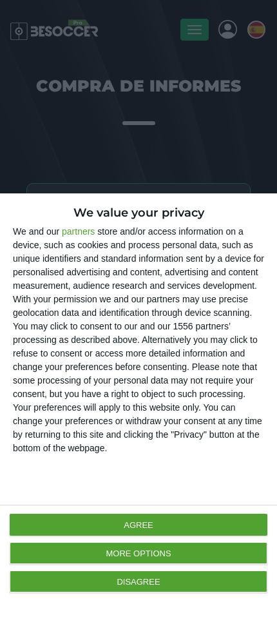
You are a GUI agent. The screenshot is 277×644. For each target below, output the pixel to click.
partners (78, 231)
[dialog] (138, 419)
